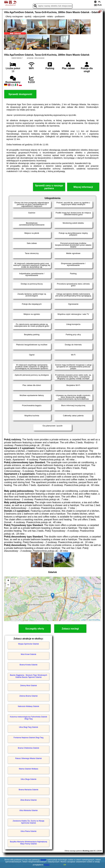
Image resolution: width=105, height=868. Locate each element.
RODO (47, 865)
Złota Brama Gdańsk (28, 800)
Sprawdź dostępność (20, 94)
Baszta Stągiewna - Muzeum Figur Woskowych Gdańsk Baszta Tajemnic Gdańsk (29, 676)
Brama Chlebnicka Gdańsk (29, 748)
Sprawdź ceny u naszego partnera (49, 187)
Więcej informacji (83, 187)
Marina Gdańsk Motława (28, 769)
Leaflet (83, 620)
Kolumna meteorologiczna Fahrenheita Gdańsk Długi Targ (29, 718)
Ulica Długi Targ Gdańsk (29, 727)
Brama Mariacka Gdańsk (28, 790)
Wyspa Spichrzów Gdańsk (28, 644)
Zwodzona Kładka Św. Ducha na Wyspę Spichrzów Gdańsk (29, 822)
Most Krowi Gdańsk (28, 654)
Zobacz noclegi (70, 629)
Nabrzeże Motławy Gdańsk (28, 706)
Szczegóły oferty (35, 629)
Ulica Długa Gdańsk (28, 779)
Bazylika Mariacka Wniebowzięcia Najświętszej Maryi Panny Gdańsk (28, 843)
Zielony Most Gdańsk (29, 686)
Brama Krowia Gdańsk (28, 665)
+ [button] (8, 581)
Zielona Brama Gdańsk (29, 696)
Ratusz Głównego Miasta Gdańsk (28, 758)
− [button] (8, 585)
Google (43, 860)
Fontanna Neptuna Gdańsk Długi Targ (29, 738)
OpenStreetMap (94, 620)
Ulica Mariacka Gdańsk (28, 810)
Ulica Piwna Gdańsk (28, 831)
